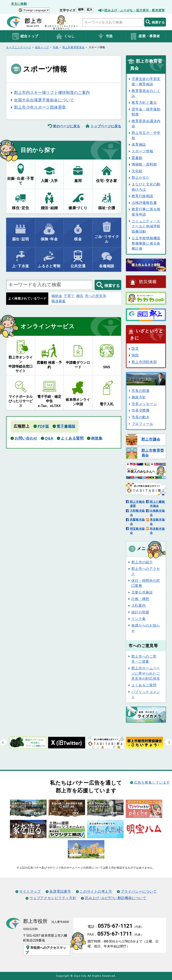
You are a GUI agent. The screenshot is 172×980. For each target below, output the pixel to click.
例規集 (97, 438)
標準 (81, 10)
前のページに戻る (67, 126)
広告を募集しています (152, 782)
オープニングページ (19, 47)
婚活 (80, 296)
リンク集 (139, 619)
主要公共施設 (142, 592)
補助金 (57, 296)
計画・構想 (140, 599)
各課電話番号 (60, 891)
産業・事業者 (145, 36)
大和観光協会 (137, 513)
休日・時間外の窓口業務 (146, 583)
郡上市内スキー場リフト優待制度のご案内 (52, 93)
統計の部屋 (140, 612)
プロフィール (142, 424)
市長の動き (141, 417)
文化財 (137, 171)
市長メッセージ (144, 404)
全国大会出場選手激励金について (44, 100)
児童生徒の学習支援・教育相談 (146, 81)
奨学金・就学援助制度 (146, 112)
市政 (105, 36)
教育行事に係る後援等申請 (146, 212)
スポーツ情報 (142, 151)
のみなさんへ (141, 471)
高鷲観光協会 (137, 522)
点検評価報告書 (144, 203)
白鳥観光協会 (157, 513)
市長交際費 (141, 410)
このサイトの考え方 (96, 891)
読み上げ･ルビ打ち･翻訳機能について (116, 898)
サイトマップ (30, 891)
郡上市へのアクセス (146, 571)
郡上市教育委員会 (74, 47)
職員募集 (59, 301)
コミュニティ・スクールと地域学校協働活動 (146, 226)
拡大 (90, 10)
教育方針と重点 (144, 103)
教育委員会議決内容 (146, 124)
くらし (65, 36)
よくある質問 (72, 438)
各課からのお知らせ (146, 628)
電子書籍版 (66, 426)
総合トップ (25, 36)
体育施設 (139, 144)
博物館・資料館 (144, 164)
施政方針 (139, 397)
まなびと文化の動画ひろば (146, 187)
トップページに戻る (106, 126)
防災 (135, 349)
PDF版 (43, 426)
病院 (135, 355)
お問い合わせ (26, 438)
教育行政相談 (142, 196)
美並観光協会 (157, 522)
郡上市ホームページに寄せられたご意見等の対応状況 (146, 673)
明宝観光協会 (137, 531)
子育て (69, 296)
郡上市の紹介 (142, 562)
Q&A (49, 438)
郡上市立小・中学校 (146, 135)
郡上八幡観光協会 (157, 504)
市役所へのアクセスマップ (46, 950)
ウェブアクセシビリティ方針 (53, 898)
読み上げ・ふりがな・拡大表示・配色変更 (135, 10)
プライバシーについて (139, 891)
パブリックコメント (146, 694)
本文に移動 (19, 4)
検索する (155, 22)
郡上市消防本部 (144, 362)
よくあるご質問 (144, 685)
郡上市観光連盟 (137, 504)
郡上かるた (141, 178)
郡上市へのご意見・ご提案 (144, 659)
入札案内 (139, 606)
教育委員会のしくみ (146, 93)
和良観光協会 (157, 531)
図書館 (137, 158)
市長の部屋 (141, 391)
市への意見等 (96, 296)
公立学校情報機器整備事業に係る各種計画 (146, 243)
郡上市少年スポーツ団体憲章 (40, 107)
